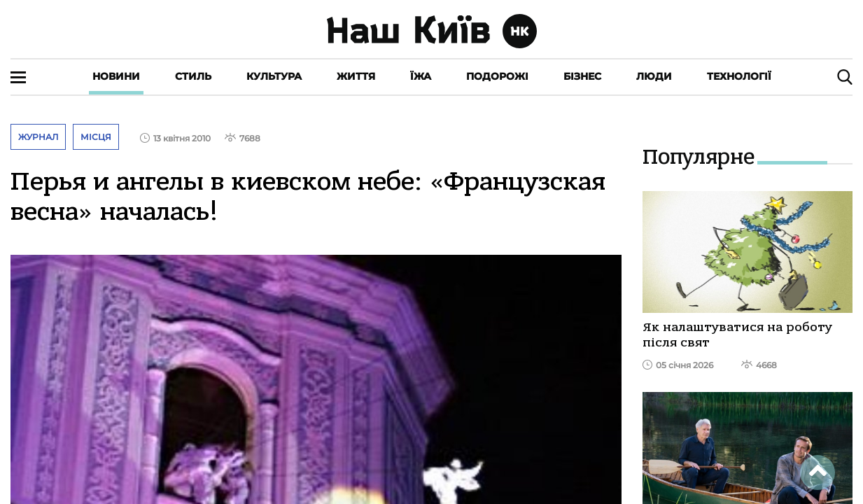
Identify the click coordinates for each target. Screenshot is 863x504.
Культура (274, 76)
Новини (116, 76)
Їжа (421, 76)
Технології (739, 76)
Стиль (193, 76)
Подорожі (497, 76)
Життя (356, 76)
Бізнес (582, 76)
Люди (654, 76)
